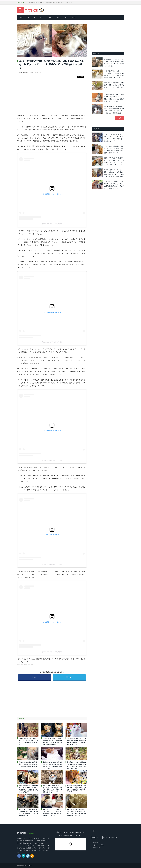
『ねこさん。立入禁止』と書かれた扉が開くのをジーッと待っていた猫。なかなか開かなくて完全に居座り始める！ (114, 150)
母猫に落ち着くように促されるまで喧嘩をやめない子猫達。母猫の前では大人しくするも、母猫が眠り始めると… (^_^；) (114, 74)
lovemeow (30, 664)
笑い (42, 17)
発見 (66, 17)
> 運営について (96, 843)
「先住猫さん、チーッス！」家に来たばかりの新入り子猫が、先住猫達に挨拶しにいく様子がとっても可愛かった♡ (114, 185)
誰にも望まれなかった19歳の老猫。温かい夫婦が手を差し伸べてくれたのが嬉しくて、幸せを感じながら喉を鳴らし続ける (114, 110)
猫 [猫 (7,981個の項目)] (101, 837)
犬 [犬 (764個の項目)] (97, 837)
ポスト (69, 676)
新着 (21, 17)
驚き (58, 17)
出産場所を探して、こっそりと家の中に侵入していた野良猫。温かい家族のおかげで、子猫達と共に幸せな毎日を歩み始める (114, 173)
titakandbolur (24, 664)
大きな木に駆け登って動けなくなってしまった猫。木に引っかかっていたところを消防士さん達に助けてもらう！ (114, 138)
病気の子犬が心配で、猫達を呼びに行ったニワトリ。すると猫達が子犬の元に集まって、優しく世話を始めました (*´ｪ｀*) (114, 161)
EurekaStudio (28, 866)
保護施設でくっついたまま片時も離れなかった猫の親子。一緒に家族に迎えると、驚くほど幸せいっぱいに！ (52, 2)
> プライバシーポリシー (99, 845)
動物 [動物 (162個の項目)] (94, 837)
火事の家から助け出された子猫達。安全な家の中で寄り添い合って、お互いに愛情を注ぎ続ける (28, 764)
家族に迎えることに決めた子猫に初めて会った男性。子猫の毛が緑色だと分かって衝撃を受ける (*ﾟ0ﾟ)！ (114, 86)
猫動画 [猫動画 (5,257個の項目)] (105, 837)
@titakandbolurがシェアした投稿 (52, 224)
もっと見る (120, 118)
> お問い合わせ (96, 847)
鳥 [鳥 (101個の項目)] (117, 837)
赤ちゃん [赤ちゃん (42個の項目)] (112, 837)
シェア (35, 676)
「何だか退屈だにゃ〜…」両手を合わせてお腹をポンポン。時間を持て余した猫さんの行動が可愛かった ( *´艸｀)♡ (114, 98)
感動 (74, 17)
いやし (50, 17)
